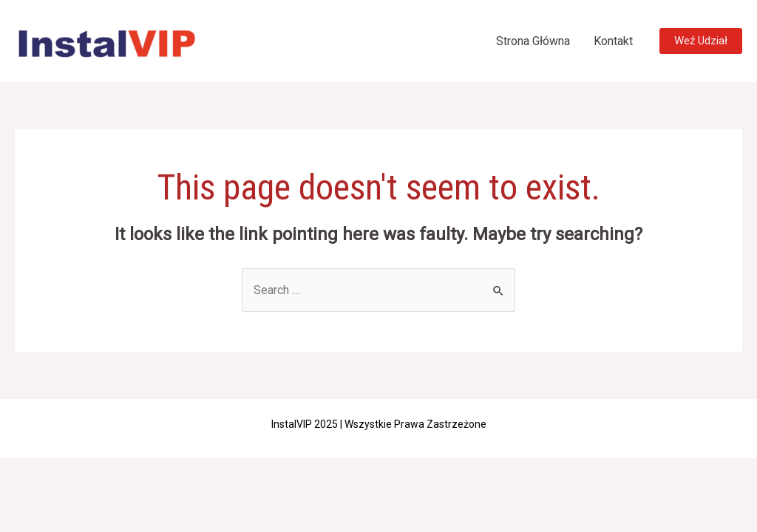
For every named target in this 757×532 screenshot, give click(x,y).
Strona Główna (533, 41)
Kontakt (613, 41)
